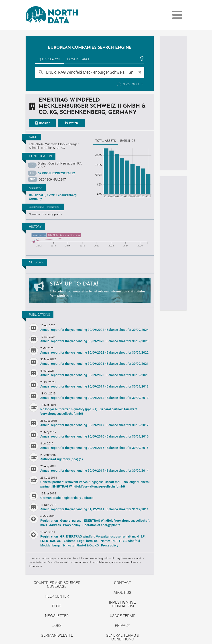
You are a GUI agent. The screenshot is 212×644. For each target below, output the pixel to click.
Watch (71, 123)
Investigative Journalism (122, 604)
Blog (57, 606)
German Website (57, 635)
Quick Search (49, 59)
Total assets (106, 141)
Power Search (79, 59)
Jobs (57, 625)
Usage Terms (122, 616)
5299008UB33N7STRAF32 (56, 173)
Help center (57, 596)
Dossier (42, 123)
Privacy (122, 625)
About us (122, 592)
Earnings (128, 141)
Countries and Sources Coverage (57, 585)
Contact (122, 583)
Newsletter (57, 616)
